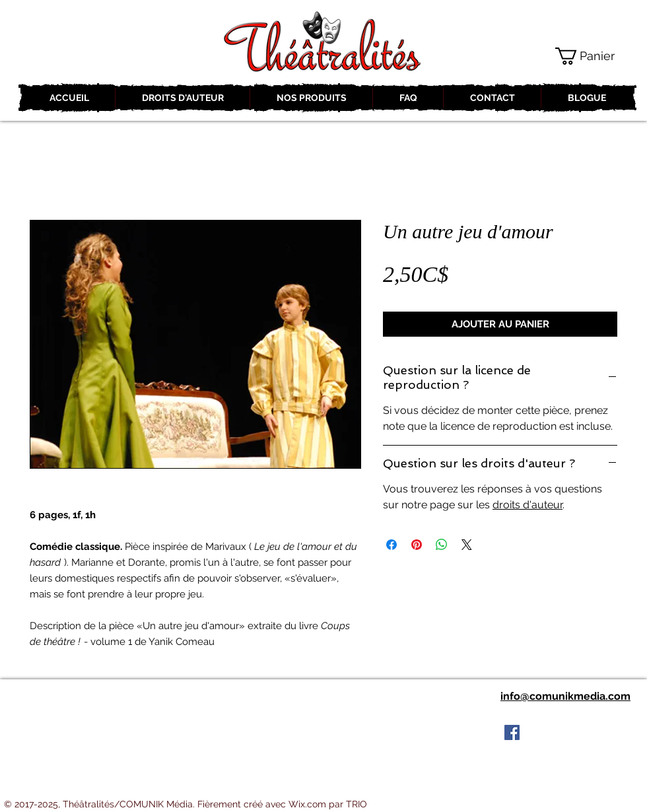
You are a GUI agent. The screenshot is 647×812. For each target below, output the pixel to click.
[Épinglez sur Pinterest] (417, 545)
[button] (595, 56)
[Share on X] (467, 545)
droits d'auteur (528, 505)
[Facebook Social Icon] (512, 732)
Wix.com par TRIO (328, 804)
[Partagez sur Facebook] (392, 545)
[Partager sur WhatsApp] (442, 545)
